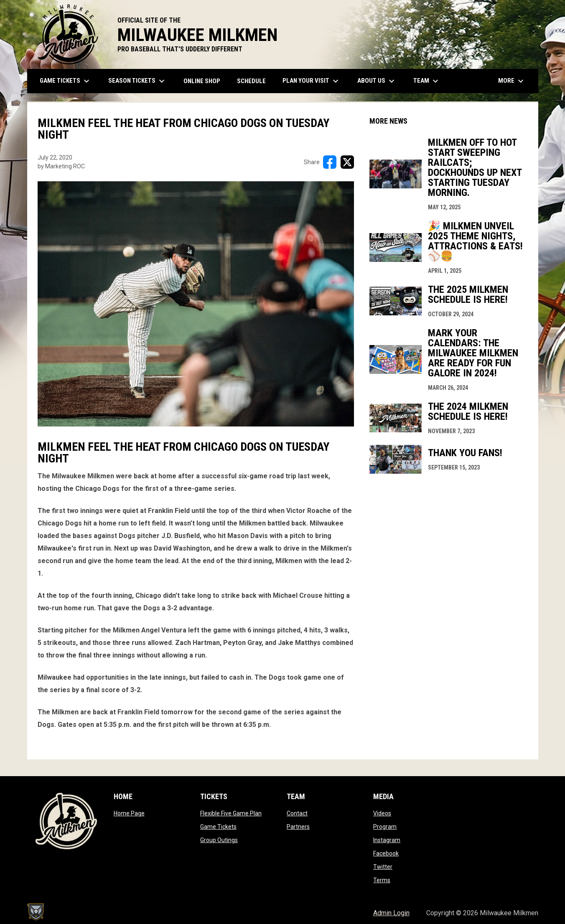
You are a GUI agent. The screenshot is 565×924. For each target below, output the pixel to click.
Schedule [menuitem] (251, 81)
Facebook (386, 853)
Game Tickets (218, 827)
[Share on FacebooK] (330, 162)
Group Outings (219, 840)
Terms (382, 880)
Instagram (387, 840)
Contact (297, 813)
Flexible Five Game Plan (231, 813)
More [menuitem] (512, 81)
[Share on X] (347, 162)
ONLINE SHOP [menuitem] (205, 81)
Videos (382, 813)
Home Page (129, 813)
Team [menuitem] (427, 81)
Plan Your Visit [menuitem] (312, 81)
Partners (298, 827)
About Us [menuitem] (377, 81)
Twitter (383, 867)
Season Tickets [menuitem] (137, 81)
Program (385, 827)
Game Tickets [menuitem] (66, 81)
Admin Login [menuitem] (391, 913)
